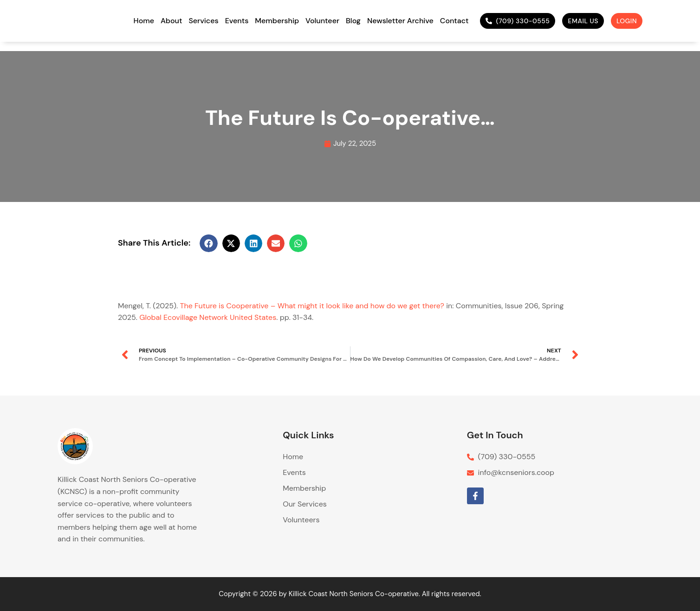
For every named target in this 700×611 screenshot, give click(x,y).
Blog (353, 21)
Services (203, 21)
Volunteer (322, 21)
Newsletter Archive (400, 21)
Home (144, 21)
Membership (277, 21)
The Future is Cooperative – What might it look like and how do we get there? (312, 306)
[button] (208, 243)
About (171, 21)
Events (237, 21)
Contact (454, 21)
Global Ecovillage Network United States (208, 317)
